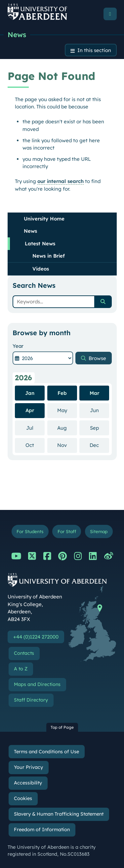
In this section (94, 50)
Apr (30, 410)
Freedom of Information (42, 830)
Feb (62, 393)
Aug (67, 428)
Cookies (23, 798)
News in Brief (49, 256)
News (17, 34)
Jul (35, 428)
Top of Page (62, 727)
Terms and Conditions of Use (46, 752)
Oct (35, 445)
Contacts (24, 653)
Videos (41, 269)
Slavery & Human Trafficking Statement (59, 814)
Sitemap (99, 531)
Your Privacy (28, 767)
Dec (99, 445)
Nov (67, 445)
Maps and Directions (37, 684)
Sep (100, 428)
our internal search (61, 181)
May (67, 410)
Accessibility (28, 783)
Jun (100, 410)
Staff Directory (31, 700)
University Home (44, 219)
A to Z (21, 669)
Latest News (40, 244)
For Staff (67, 531)
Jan (30, 393)
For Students (30, 531)
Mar (94, 393)
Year (18, 346)
